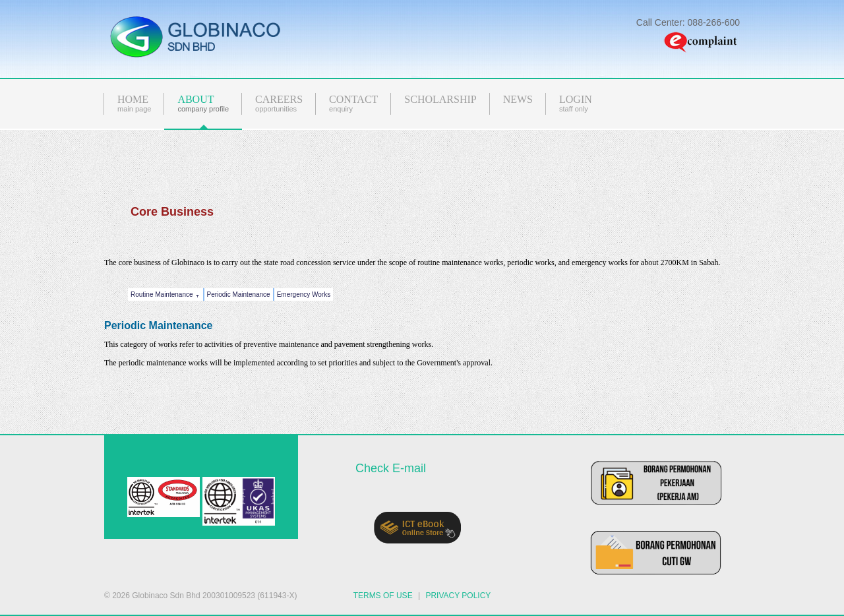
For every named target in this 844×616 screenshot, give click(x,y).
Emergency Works (304, 294)
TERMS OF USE (383, 596)
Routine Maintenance (167, 295)
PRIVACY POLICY (458, 596)
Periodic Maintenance (239, 294)
